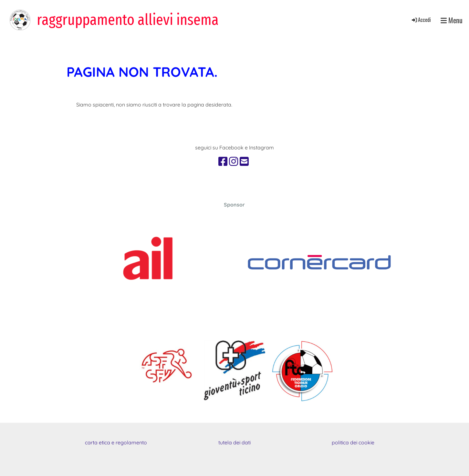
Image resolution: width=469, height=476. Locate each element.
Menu (452, 20)
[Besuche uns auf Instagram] (234, 161)
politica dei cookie (353, 442)
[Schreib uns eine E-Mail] (244, 161)
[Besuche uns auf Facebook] (223, 161)
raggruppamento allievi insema (128, 20)
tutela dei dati (234, 442)
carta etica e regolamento (116, 442)
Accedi (421, 20)
